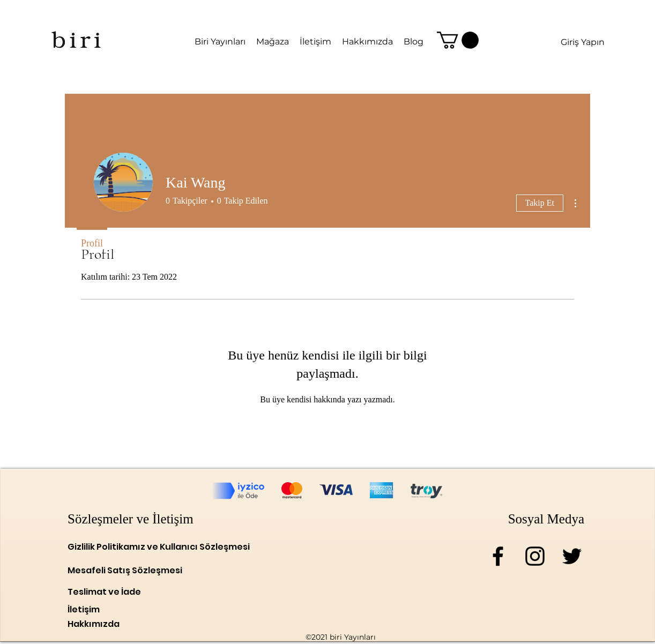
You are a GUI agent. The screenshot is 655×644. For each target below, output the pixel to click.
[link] (458, 40)
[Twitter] (572, 556)
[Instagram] (535, 556)
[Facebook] (498, 556)
